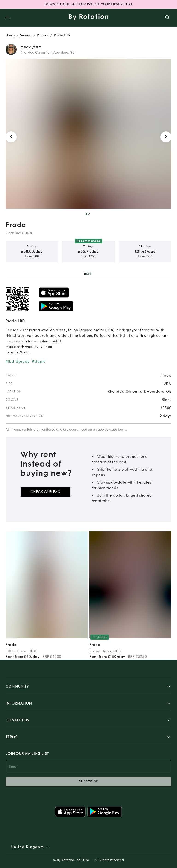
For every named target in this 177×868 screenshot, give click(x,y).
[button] (88, 687)
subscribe (88, 781)
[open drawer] (7, 18)
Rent (88, 274)
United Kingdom (27, 847)
